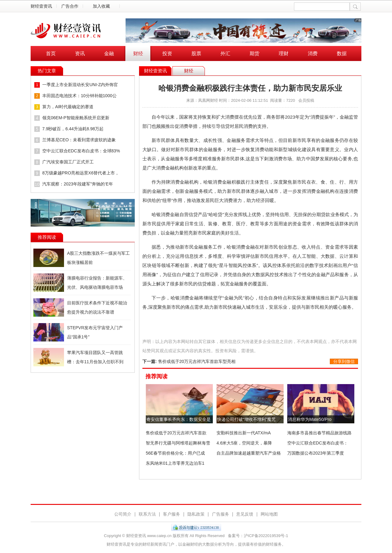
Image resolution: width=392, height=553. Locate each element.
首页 (51, 53)
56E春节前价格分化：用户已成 (175, 453)
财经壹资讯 (41, 6)
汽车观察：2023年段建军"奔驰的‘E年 (78, 184)
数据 (342, 53)
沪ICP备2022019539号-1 (266, 536)
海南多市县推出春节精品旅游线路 (319, 433)
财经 (138, 53)
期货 (254, 53)
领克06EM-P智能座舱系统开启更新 (76, 118)
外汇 (225, 53)
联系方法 (147, 514)
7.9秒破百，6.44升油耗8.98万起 (73, 129)
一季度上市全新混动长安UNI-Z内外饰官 (80, 85)
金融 (109, 53)
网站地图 (269, 514)
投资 (167, 53)
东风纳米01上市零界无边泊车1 (175, 463)
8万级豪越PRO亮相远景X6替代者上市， (81, 173)
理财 (284, 53)
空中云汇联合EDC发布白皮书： (318, 443)
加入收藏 (101, 6)
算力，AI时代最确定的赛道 (68, 107)
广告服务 (221, 514)
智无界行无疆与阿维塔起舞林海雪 (178, 443)
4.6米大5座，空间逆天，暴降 (244, 443)
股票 (196, 53)
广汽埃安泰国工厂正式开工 (68, 162)
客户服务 (171, 514)
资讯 (80, 53)
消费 (313, 53)
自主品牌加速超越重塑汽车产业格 (249, 453)
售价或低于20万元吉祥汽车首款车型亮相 (197, 361)
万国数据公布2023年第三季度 (316, 453)
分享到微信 (344, 361)
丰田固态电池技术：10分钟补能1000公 (79, 96)
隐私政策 (196, 514)
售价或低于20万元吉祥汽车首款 (176, 433)
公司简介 (123, 514)
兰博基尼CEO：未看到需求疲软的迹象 (79, 140)
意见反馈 (245, 514)
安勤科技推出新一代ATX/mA (244, 433)
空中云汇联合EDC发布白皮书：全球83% (81, 151)
